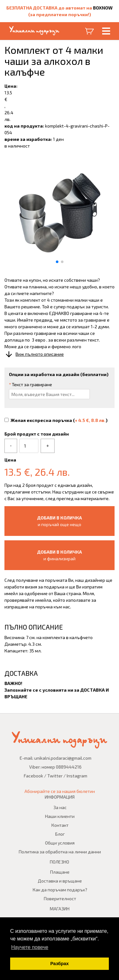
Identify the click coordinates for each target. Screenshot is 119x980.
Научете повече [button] (30, 947)
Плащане (60, 872)
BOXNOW (103, 8)
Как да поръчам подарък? (60, 890)
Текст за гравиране (30, 384)
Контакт (60, 825)
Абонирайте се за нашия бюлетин (60, 791)
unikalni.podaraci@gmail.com (63, 758)
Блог (60, 834)
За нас (60, 807)
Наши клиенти (60, 816)
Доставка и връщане (60, 881)
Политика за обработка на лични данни (60, 852)
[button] (57, 262)
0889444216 (69, 767)
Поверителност (60, 898)
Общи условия (60, 843)
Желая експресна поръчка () (56, 420)
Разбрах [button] (59, 964)
